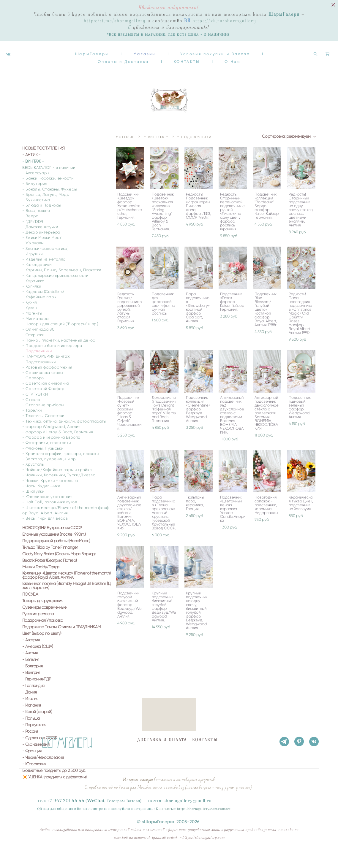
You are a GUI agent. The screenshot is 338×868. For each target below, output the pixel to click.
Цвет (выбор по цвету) (42, 651)
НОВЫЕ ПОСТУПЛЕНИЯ (43, 166)
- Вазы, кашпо (36, 228)
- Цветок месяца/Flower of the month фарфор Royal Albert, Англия (66, 527)
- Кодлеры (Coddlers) (43, 309)
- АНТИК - (31, 172)
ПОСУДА (30, 612)
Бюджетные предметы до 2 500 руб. (54, 788)
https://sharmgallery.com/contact (204, 809)
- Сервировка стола (43, 390)
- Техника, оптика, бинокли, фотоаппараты (64, 438)
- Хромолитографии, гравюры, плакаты (61, 471)
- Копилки (32, 303)
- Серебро (33, 395)
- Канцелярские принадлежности (55, 293)
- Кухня (30, 320)
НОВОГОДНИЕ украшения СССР (52, 545)
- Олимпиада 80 (38, 347)
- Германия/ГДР (37, 696)
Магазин (144, 49)
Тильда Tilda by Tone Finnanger (50, 565)
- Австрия (31, 657)
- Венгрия (31, 690)
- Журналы (33, 260)
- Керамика (33, 298)
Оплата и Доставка (123, 57)
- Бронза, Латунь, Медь (45, 212)
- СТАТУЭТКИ (35, 411)
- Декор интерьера (41, 249)
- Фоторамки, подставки (46, 460)
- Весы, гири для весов (45, 535)
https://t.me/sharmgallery (115, 21)
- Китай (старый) (37, 729)
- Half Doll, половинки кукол (50, 519)
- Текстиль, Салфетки (43, 433)
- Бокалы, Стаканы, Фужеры (49, 206)
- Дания (29, 710)
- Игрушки (33, 271)
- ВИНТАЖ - (33, 179)
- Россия (30, 749)
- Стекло (31, 417)
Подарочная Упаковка (43, 638)
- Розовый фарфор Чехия (47, 384)
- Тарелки (32, 427)
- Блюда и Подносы (42, 222)
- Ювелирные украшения (48, 514)
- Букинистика (36, 217)
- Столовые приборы (43, 422)
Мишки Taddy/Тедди (41, 584)
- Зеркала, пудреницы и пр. (49, 476)
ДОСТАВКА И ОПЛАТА (162, 740)
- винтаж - (156, 154)
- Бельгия (31, 677)
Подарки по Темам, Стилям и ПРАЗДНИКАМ (61, 644)
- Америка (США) (38, 664)
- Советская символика (46, 400)
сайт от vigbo (31, 854)
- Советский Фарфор (43, 406)
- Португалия (34, 742)
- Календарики (37, 282)
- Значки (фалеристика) (45, 266)
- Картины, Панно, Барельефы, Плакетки (62, 287)
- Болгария (32, 683)
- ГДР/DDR (33, 239)
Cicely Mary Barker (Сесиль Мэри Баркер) (59, 571)
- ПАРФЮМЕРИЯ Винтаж (46, 374)
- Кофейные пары (39, 314)
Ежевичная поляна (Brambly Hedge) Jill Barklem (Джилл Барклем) (66, 603)
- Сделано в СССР (40, 755)
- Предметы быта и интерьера (52, 363)
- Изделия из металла (44, 276)
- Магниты (32, 330)
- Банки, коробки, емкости (48, 195)
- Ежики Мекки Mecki (42, 255)
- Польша (31, 736)
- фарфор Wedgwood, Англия (51, 444)
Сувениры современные (44, 625)
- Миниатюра (35, 336)
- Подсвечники (37, 368)
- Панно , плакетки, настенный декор (59, 357)
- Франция (32, 768)
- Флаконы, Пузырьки (43, 465)
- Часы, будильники (41, 503)
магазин (125, 154)
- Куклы (30, 325)
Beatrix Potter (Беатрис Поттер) (49, 578)
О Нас (233, 57)
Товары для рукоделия (43, 618)
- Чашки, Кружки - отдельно (50, 498)
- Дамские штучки (40, 244)
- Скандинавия (36, 762)
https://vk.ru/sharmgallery (224, 21)
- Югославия (34, 781)
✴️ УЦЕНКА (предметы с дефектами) (54, 794)
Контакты (165, 809)
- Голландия (33, 703)
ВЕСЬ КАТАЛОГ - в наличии (49, 185)
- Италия (30, 716)
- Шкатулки (33, 508)
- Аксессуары (36, 190)
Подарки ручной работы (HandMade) (56, 558)
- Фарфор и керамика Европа (51, 454)
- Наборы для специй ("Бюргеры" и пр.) (60, 341)
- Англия (30, 670)
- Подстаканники (39, 379)
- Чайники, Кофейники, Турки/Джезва (59, 492)
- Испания (32, 723)
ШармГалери (92, 49)
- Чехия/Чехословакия (43, 775)
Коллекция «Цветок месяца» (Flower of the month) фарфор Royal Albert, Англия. (66, 593)
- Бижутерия (35, 201)
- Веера (30, 233)
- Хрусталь (33, 481)
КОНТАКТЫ (187, 57)
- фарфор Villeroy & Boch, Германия (58, 449)
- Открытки (33, 352)
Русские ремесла (38, 631)
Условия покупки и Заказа (215, 49)
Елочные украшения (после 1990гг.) (54, 552)
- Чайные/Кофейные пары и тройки (57, 487)
